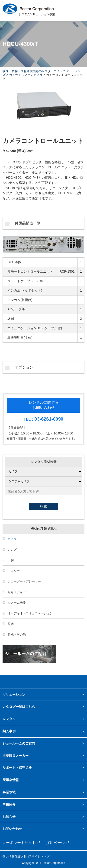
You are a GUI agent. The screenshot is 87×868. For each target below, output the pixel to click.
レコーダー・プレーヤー (24, 581)
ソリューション (14, 695)
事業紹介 (9, 804)
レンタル (9, 719)
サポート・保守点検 (17, 768)
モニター (14, 571)
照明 (11, 624)
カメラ (14, 75)
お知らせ (9, 817)
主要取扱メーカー (16, 756)
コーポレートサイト (19, 843)
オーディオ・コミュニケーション (30, 613)
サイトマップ (40, 857)
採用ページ (55, 843)
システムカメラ (32, 75)
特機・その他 (17, 635)
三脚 (11, 560)
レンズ (12, 549)
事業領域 (9, 792)
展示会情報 (11, 780)
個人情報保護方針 (15, 857)
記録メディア (17, 592)
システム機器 (17, 603)
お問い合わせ (12, 829)
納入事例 (9, 731)
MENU (78, 10)
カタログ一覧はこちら (19, 707)
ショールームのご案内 (19, 743)
